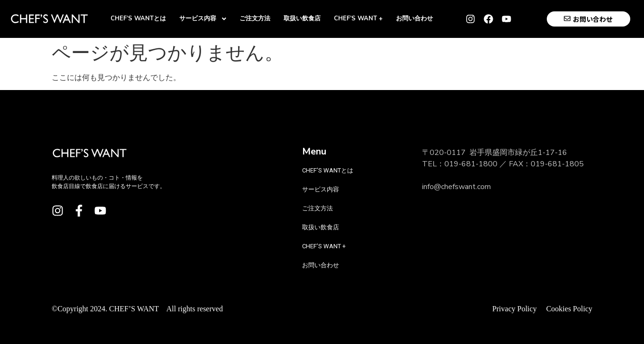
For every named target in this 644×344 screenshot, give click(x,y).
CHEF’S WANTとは (328, 170)
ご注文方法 (317, 208)
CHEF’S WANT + (324, 246)
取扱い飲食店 (321, 227)
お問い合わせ (321, 265)
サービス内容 (326, 189)
